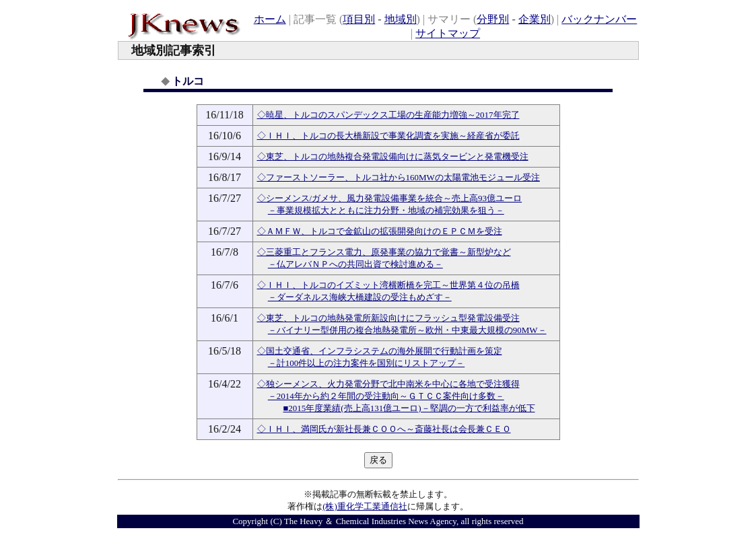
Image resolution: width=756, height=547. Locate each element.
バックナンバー (599, 19)
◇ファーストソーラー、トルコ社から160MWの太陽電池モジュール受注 (399, 177)
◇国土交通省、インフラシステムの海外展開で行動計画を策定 (380, 351)
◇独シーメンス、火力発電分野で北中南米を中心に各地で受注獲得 (388, 384)
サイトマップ (448, 33)
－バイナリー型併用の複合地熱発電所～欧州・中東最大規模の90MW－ (407, 330)
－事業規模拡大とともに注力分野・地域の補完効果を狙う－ (386, 210)
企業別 (535, 19)
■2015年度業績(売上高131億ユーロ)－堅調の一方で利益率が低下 (409, 408)
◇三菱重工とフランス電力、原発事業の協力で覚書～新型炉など (384, 252)
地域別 (401, 19)
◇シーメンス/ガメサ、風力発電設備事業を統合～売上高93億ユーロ (390, 198)
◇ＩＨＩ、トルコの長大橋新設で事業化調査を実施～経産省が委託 (388, 136)
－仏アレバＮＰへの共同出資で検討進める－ (355, 264)
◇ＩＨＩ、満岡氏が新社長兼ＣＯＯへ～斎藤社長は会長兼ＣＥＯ (384, 429)
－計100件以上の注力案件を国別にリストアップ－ (367, 363)
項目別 (359, 19)
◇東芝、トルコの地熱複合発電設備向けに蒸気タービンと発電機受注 (393, 156)
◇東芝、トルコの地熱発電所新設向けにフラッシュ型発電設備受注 (388, 318)
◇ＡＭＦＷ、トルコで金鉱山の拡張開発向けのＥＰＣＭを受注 (380, 231)
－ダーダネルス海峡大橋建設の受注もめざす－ (360, 297)
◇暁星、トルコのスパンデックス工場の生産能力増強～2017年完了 (388, 115)
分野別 (493, 19)
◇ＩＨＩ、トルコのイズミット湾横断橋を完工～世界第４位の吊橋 (388, 285)
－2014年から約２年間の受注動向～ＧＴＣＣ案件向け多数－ (386, 396)
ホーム (270, 19)
